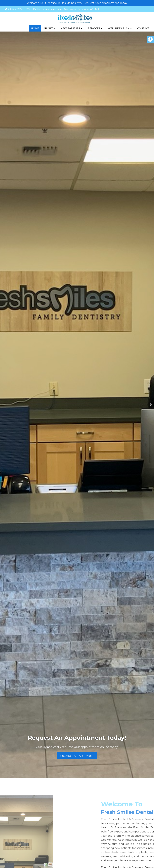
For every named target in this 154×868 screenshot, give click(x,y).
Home (35, 28)
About (48, 28)
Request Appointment (77, 756)
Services (94, 28)
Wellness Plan (119, 28)
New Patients (70, 28)
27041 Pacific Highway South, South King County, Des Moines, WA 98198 (63, 9)
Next (151, 405)
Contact (143, 28)
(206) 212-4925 (15, 9)
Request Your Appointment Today (105, 3)
